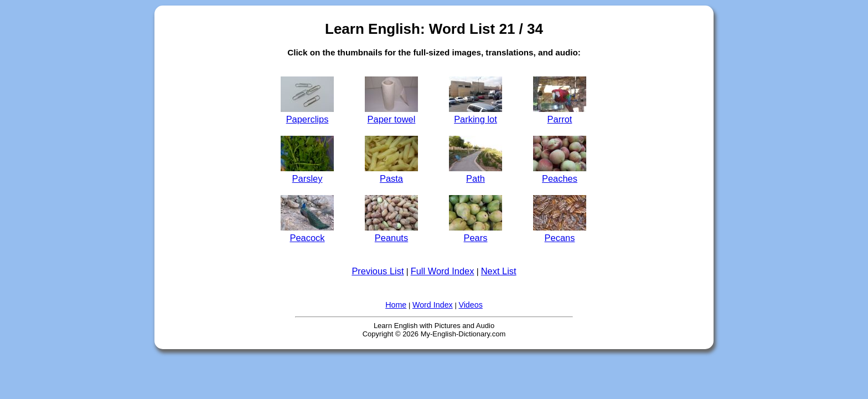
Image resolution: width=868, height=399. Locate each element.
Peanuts (391, 232)
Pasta (391, 173)
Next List (499, 271)
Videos (470, 305)
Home (396, 305)
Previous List (378, 271)
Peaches (560, 173)
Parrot (560, 114)
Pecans (560, 232)
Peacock (307, 232)
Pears (476, 232)
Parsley (307, 173)
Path (476, 173)
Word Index (433, 305)
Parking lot (476, 114)
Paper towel (391, 114)
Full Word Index (443, 271)
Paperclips (307, 114)
